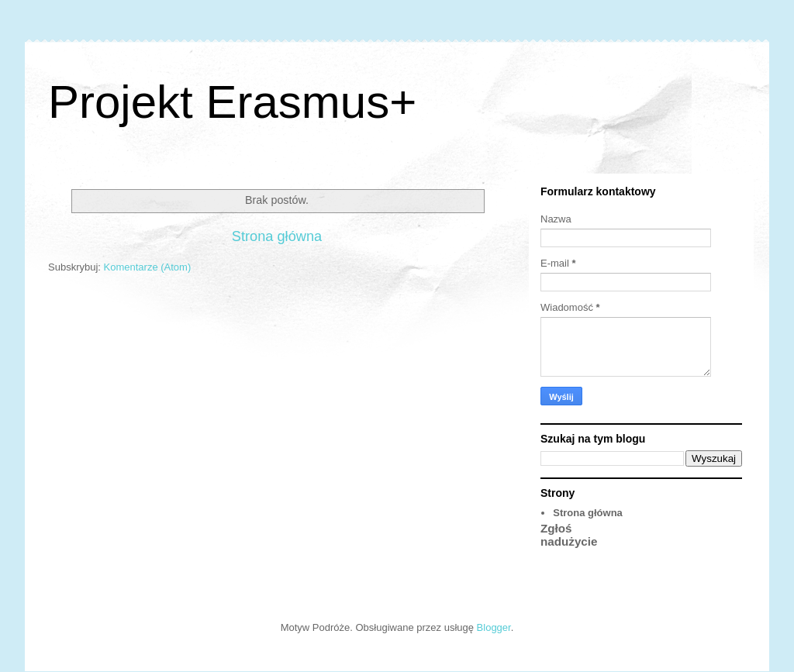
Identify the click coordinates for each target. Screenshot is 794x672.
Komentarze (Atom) (148, 267)
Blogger (494, 627)
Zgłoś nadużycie (569, 535)
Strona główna (277, 236)
